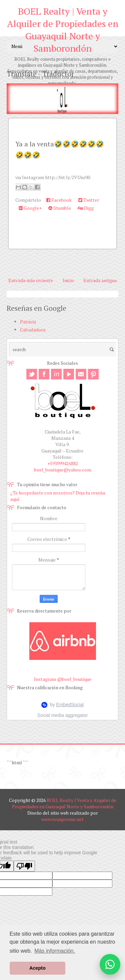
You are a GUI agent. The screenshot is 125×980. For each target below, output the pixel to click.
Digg (86, 208)
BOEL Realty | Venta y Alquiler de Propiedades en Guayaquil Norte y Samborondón (63, 30)
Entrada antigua (100, 280)
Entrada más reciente (31, 280)
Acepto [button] (37, 968)
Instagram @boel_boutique (63, 679)
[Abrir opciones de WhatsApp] (110, 964)
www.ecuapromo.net (62, 819)
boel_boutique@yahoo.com (62, 470)
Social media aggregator (63, 715)
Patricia (28, 322)
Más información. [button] (55, 951)
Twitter (89, 200)
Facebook (59, 200)
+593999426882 (63, 463)
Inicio (68, 280)
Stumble (60, 208)
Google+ (30, 208)
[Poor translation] (24, 866)
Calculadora (33, 330)
